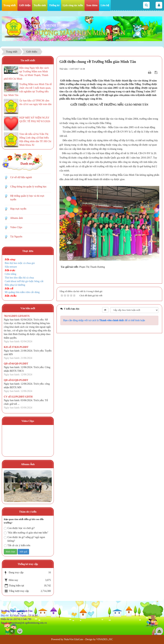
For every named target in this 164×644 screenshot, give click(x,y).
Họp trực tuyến (18, 209)
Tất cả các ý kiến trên (17, 546)
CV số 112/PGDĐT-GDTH (18, 397)
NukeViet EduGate (73, 639)
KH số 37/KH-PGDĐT (16, 347)
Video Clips (16, 227)
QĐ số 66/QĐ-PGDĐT (16, 364)
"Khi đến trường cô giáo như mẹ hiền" (26, 533)
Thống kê (54, 5)
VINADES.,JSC (105, 639)
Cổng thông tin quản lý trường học (28, 187)
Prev (8, 487)
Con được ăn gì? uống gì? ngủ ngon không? (24, 539)
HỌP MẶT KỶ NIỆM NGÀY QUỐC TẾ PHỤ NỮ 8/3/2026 (35, 120)
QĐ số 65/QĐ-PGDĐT (16, 380)
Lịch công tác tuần (73, 5)
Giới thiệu (25, 5)
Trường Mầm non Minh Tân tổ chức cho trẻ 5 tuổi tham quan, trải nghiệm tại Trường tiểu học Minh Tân (28, 90)
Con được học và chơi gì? (19, 528)
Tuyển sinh (40, 5)
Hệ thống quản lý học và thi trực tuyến (27, 198)
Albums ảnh (17, 218)
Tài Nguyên (16, 237)
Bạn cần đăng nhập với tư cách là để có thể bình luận (104, 320)
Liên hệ (105, 5)
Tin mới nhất (28, 60)
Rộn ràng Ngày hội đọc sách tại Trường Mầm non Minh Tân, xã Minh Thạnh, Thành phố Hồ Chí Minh (26, 73)
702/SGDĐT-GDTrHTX (17, 316)
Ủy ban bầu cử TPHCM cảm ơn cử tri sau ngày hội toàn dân (35, 102)
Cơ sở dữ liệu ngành (21, 177)
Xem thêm (92, 5)
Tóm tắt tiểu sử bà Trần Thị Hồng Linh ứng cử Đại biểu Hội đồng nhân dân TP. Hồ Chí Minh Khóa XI (35, 140)
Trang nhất (10, 5)
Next (47, 487)
